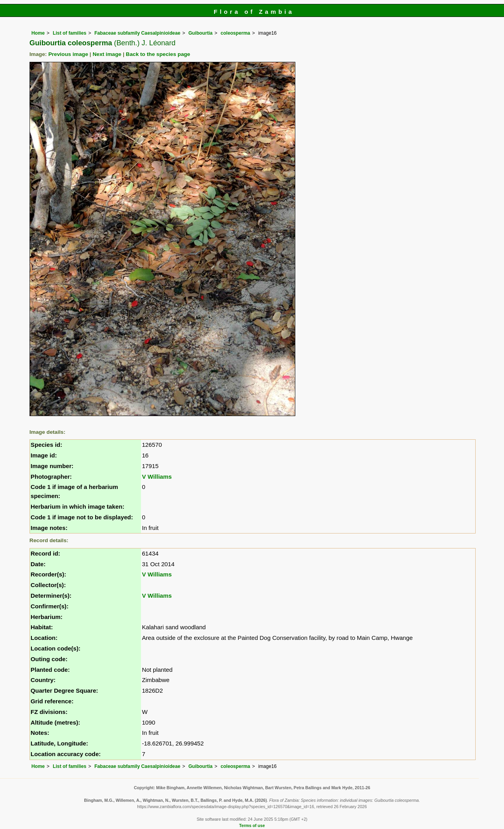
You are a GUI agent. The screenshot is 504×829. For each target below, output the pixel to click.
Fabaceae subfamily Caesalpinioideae (137, 33)
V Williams (157, 477)
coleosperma (235, 33)
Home (38, 33)
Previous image (68, 54)
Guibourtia (200, 33)
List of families (69, 33)
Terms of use (252, 825)
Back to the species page (158, 54)
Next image (107, 54)
